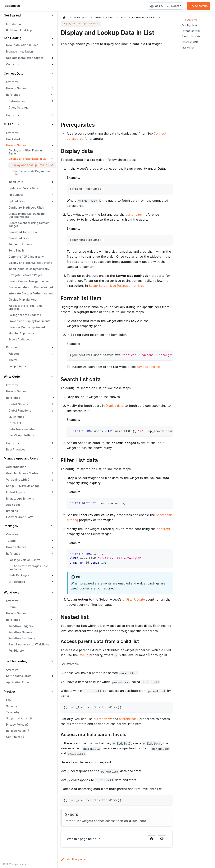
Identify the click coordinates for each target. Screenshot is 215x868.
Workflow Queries (20, 632)
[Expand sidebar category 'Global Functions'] (52, 411)
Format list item (191, 31)
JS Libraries (16, 417)
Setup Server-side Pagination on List (30, 173)
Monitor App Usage (21, 333)
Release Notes (18, 731)
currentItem (135, 215)
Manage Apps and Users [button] (21, 458)
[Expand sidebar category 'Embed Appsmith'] (52, 492)
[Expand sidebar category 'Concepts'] (52, 115)
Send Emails (16, 250)
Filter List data (190, 42)
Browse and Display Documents (29, 321)
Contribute (15, 737)
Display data (115, 406)
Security (12, 706)
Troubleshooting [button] (16, 661)
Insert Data (16, 182)
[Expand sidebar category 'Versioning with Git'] (52, 480)
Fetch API (15, 423)
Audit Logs (13, 505)
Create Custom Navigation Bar (29, 281)
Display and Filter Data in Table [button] (25, 152)
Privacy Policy (17, 725)
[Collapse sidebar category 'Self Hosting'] (52, 38)
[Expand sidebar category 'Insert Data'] (52, 182)
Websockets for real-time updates (25, 307)
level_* (84, 655)
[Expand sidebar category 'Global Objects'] (52, 404)
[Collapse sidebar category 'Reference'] (52, 347)
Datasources (17, 101)
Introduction (14, 24)
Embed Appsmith (17, 492)
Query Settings (18, 107)
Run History (16, 651)
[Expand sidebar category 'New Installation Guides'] (52, 45)
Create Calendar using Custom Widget (29, 224)
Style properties (149, 367)
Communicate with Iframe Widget (31, 287)
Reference (13, 347)
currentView (103, 719)
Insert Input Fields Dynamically (29, 269)
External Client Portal (20, 517)
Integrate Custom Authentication (31, 293)
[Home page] (64, 18)
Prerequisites (190, 20)
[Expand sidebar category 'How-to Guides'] (52, 88)
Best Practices (16, 449)
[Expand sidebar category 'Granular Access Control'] (52, 473)
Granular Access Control (22, 473)
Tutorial (11, 607)
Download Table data (23, 232)
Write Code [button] (12, 377)
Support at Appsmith (20, 718)
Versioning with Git (19, 480)
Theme (13, 360)
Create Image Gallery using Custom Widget (26, 215)
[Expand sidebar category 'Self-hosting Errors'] (52, 676)
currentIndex (129, 719)
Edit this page (73, 859)
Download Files (19, 238)
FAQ (9, 700)
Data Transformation (22, 429)
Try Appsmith (199, 6)
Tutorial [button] (11, 541)
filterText (163, 529)
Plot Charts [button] (16, 195)
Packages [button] (11, 526)
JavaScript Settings (22, 435)
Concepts (13, 115)
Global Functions (20, 411)
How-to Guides (16, 88)
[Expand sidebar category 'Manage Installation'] (52, 52)
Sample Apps (17, 366)
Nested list (188, 48)
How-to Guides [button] (16, 547)
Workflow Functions (22, 638)
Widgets (14, 354)
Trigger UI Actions (20, 244)
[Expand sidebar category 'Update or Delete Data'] (52, 188)
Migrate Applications (20, 499)
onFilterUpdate (134, 599)
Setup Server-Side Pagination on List (116, 286)
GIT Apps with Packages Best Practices (28, 568)
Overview (12, 82)
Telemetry (13, 712)
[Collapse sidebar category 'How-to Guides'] (52, 145)
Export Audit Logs (20, 339)
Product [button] (10, 692)
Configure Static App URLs (26, 208)
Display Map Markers (22, 300)
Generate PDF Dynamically (26, 257)
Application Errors (18, 682)
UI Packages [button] (17, 582)
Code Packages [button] (19, 575)
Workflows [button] (12, 592)
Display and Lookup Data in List (32, 165)
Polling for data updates (25, 315)
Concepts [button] (13, 64)
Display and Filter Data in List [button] (28, 159)
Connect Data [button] (14, 74)
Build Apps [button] (11, 124)
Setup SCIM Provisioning (22, 486)
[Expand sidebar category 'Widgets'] (52, 354)
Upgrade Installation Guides (25, 58)
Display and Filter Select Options (30, 263)
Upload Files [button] (17, 201)
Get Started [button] (12, 15)
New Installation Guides (22, 45)
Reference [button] (13, 95)
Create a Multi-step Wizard (27, 327)
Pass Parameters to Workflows (29, 644)
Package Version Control (25, 560)
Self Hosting (13, 38)
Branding (12, 511)
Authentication (16, 467)
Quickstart (13, 139)
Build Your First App (19, 30)
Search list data (191, 36)
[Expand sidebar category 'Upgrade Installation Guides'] (52, 58)
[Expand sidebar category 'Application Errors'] (52, 682)
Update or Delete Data (23, 188)
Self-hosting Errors (19, 676)
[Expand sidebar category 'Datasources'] (52, 101)
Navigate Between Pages (25, 275)
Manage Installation (20, 51)
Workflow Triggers (21, 626)
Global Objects (18, 404)
